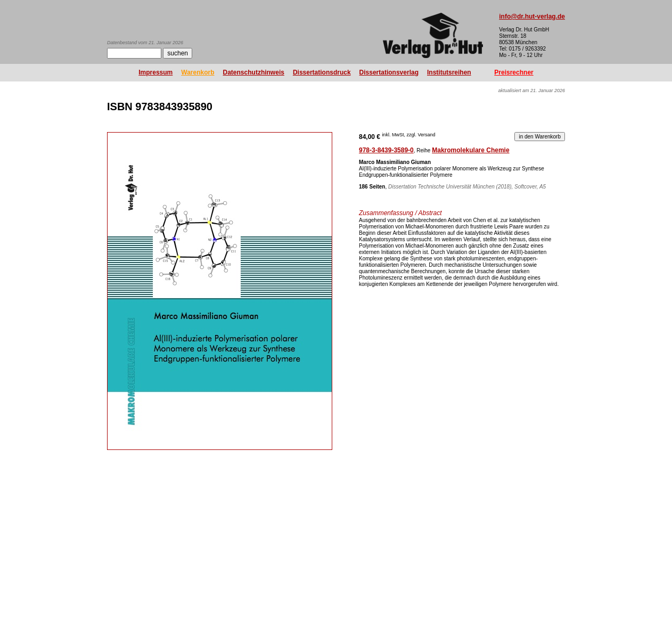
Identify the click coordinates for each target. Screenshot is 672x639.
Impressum (155, 72)
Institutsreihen (449, 72)
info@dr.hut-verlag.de (532, 17)
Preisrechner (514, 72)
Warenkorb (198, 72)
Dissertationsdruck (322, 72)
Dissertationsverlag (389, 72)
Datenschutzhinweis (254, 72)
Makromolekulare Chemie (470, 150)
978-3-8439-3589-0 (386, 150)
